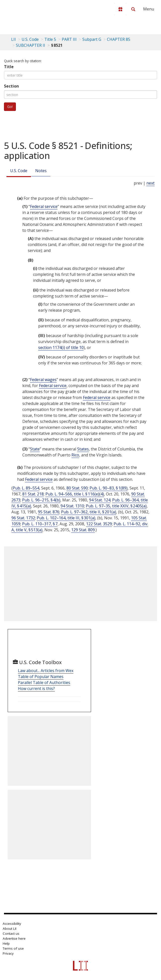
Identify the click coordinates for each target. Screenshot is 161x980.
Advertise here (14, 938)
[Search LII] (133, 9)
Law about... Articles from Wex (46, 671)
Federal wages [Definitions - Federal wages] (43, 380)
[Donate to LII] (120, 9)
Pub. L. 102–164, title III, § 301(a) (66, 518)
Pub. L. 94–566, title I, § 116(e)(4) (75, 494)
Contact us (11, 933)
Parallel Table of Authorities (44, 683)
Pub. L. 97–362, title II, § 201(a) (89, 512)
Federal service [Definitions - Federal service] (44, 206)
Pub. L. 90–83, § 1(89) (109, 488)
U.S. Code (19, 171)
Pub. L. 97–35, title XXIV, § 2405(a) (116, 506)
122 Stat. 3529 (99, 524)
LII (14, 39)
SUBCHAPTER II (31, 45)
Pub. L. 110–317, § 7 (40, 524)
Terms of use (13, 948)
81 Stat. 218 (33, 494)
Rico (75, 455)
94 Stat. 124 (100, 500)
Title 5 (50, 39)
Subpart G (92, 39)
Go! (10, 107)
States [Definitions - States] (83, 449)
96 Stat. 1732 (23, 518)
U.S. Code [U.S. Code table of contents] (30, 39)
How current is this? (36, 688)
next (150, 183)
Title (9, 67)
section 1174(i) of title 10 (61, 347)
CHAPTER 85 (119, 39)
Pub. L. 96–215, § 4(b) (41, 500)
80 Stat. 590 (77, 488)
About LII (10, 929)
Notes (41, 171)
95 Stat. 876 (49, 512)
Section (11, 86)
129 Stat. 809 (83, 530)
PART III (69, 39)
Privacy (8, 953)
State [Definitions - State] (35, 449)
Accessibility (12, 924)
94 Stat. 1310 (72, 506)
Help (6, 943)
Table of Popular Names (41, 677)
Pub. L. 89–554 (26, 488)
